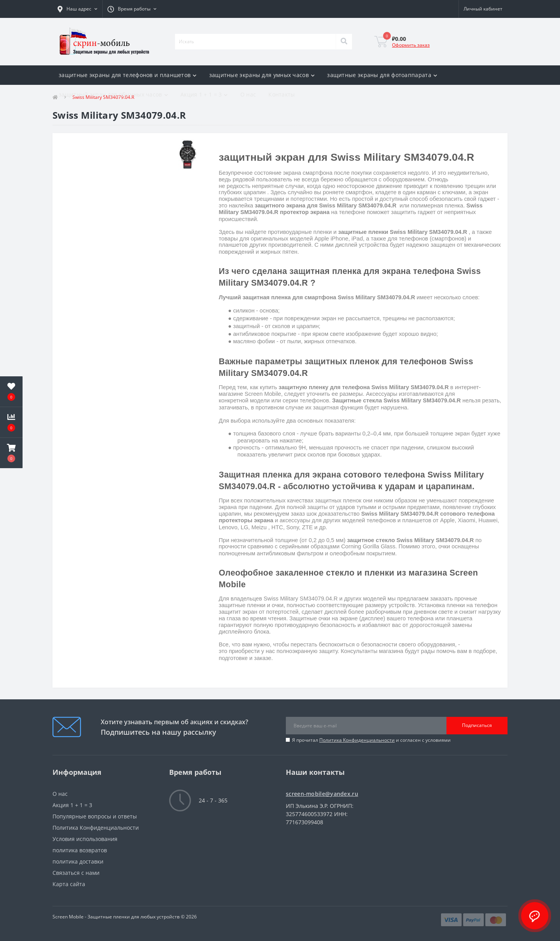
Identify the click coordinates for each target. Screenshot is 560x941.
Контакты (282, 94)
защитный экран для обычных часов (113, 94)
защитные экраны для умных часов (262, 75)
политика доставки (78, 861)
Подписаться (477, 725)
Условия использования (85, 839)
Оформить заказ (411, 45)
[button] (77, 9)
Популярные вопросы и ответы (95, 816)
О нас (248, 94)
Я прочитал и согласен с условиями (371, 740)
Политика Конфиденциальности (357, 740)
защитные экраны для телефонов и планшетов (128, 75)
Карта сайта (69, 884)
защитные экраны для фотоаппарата (382, 75)
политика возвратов (80, 850)
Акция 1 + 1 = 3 (204, 94)
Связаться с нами (76, 873)
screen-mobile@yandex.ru (322, 794)
